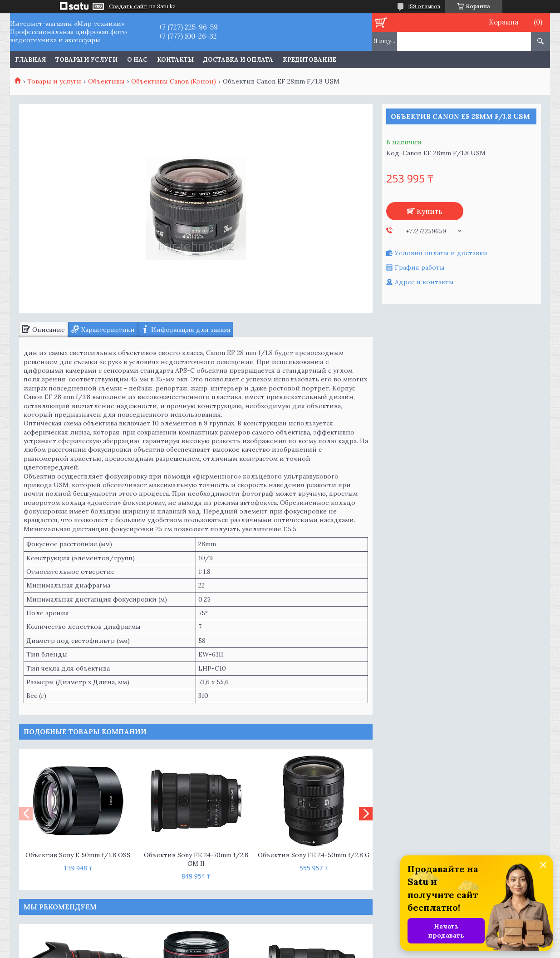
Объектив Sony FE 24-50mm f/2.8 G (314, 855)
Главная (30, 60)
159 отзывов (424, 6)
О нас (137, 60)
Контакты (175, 60)
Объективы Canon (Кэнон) (174, 81)
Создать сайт (128, 6)
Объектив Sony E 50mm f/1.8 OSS (78, 855)
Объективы (106, 81)
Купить (430, 211)
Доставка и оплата (238, 60)
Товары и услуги (86, 60)
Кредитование (309, 60)
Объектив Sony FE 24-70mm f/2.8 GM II (196, 859)
